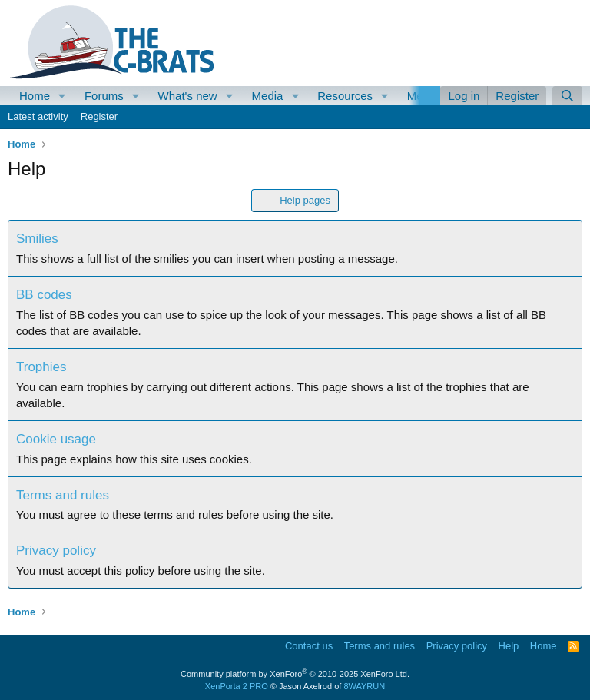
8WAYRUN (364, 686)
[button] (62, 96)
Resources (345, 96)
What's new (188, 96)
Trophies (41, 367)
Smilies (37, 239)
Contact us (309, 646)
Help (509, 646)
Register (99, 116)
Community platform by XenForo (295, 674)
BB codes (44, 295)
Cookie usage (56, 439)
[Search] (567, 96)
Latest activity (38, 116)
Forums (104, 96)
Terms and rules (63, 495)
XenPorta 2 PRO (237, 686)
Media (268, 96)
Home (35, 96)
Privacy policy (56, 551)
